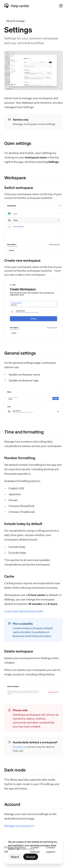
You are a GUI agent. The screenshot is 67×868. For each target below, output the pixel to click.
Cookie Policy (27, 849)
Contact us (19, 747)
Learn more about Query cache (24, 611)
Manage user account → (19, 826)
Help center (17, 6)
